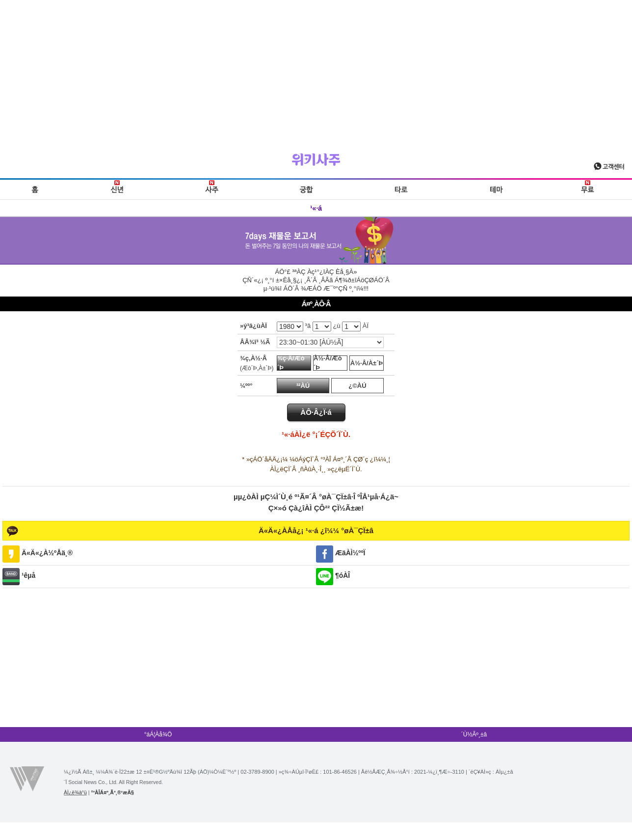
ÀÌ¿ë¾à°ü (75, 792)
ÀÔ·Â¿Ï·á (316, 412)
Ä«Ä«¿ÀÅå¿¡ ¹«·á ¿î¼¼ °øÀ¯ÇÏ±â (316, 530)
